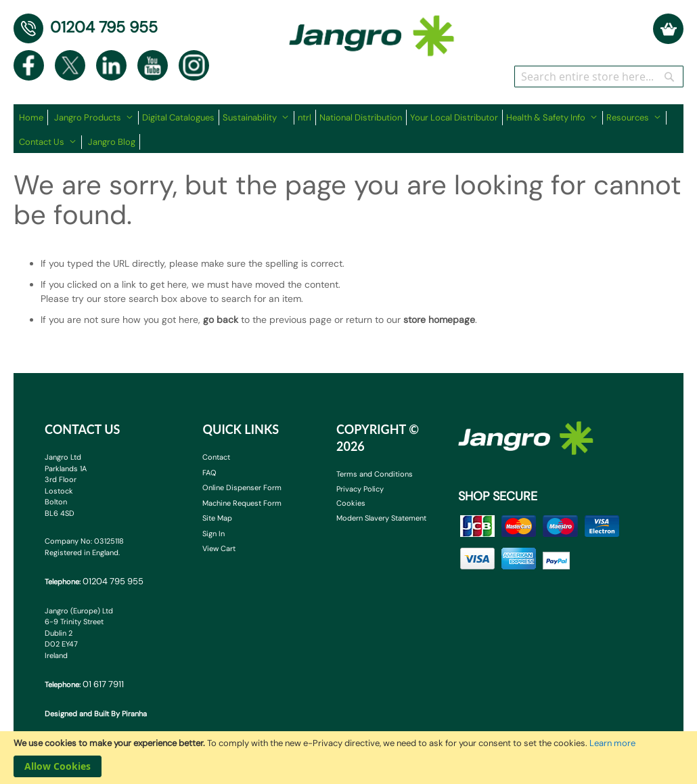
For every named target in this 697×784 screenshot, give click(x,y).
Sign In (213, 533)
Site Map (217, 518)
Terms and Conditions (375, 474)
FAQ (209, 473)
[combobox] (599, 77)
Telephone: (94, 581)
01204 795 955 (104, 27)
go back (221, 320)
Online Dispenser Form (242, 487)
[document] (348, 758)
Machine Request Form (242, 503)
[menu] (348, 129)
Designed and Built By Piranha (96, 714)
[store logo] (372, 29)
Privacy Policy (360, 489)
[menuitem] (33, 117)
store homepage (439, 320)
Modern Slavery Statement (381, 518)
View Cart (219, 548)
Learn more (612, 743)
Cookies (351, 503)
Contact (216, 457)
